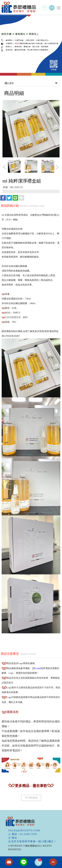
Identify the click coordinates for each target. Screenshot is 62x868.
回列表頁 (31, 798)
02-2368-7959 (28, 834)
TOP (53, 862)
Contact (9, 862)
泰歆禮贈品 (19, 7)
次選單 (31, 83)
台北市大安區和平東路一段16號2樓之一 (32, 841)
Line (24, 862)
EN (52, 8)
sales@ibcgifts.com (24, 830)
